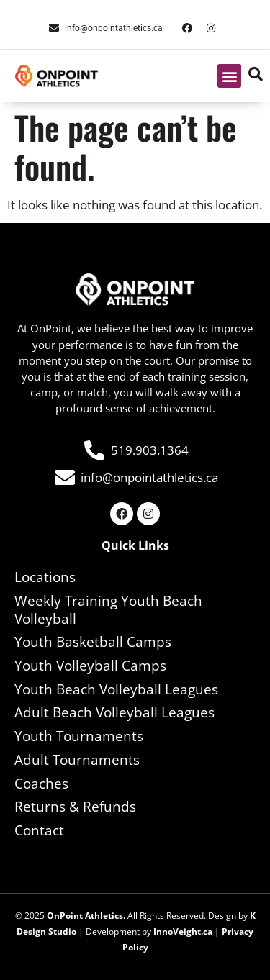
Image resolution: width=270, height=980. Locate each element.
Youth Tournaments (79, 736)
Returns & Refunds (75, 807)
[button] (229, 76)
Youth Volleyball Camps (90, 666)
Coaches (41, 784)
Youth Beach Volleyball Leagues (116, 689)
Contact (39, 830)
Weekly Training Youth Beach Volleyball (108, 610)
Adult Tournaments (77, 760)
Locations (45, 577)
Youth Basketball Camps (93, 642)
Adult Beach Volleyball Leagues (114, 712)
